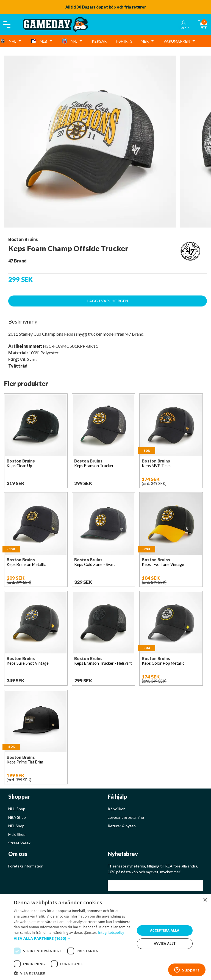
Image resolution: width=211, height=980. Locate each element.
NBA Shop (17, 817)
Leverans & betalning (126, 817)
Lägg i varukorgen (108, 301)
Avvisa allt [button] (165, 944)
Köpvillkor (116, 809)
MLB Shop (17, 834)
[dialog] (105, 937)
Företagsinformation (26, 866)
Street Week (19, 843)
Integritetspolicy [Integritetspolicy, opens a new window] (111, 933)
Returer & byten (122, 826)
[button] (73, 938)
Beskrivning (23, 321)
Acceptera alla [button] (165, 930)
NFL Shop (16, 826)
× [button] (205, 900)
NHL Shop (17, 809)
